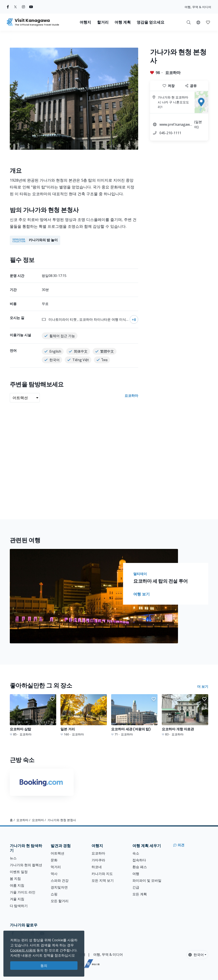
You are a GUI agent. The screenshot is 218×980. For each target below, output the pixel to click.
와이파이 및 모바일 (147, 880)
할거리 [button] (103, 22)
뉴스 (13, 858)
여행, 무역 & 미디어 (198, 7)
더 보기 (203, 687)
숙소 (136, 853)
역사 (54, 874)
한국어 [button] (196, 955)
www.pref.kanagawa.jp (176, 125)
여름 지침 (17, 885)
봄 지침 (15, 879)
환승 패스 (140, 867)
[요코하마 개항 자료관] (185, 715)
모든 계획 (140, 894)
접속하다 (139, 860)
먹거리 (56, 867)
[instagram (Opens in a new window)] (23, 7)
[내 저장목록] (208, 22)
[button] (198, 22)
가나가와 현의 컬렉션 (26, 865)
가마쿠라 (98, 860)
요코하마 (173, 73)
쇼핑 (54, 894)
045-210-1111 (170, 133)
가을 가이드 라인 (23, 892)
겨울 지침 (17, 899)
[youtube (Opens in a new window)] (31, 7)
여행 (136, 874)
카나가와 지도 (102, 874)
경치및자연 (59, 887)
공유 (191, 86)
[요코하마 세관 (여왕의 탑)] (134, 715)
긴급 (136, 887)
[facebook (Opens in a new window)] (8, 7)
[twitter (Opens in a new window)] (15, 7)
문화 (54, 860)
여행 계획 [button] (123, 22)
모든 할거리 (60, 901)
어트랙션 (57, 853)
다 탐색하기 (19, 906)
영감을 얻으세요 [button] (151, 22)
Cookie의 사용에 (23, 950)
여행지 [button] (85, 22)
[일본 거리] (84, 715)
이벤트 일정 (19, 872)
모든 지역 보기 (103, 880)
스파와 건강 (60, 880)
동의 (44, 966)
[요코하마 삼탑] (33, 715)
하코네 (97, 867)
